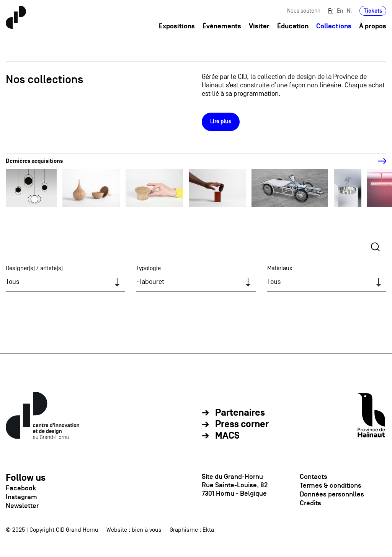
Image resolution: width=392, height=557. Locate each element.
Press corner (242, 424)
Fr (331, 11)
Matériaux (280, 268)
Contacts (314, 477)
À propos (373, 26)
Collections (334, 26)
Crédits (310, 503)
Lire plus (221, 122)
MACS (227, 436)
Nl (349, 11)
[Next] (378, 161)
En (340, 11)
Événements (222, 26)
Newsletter (22, 506)
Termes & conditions (331, 485)
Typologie (149, 268)
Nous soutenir (304, 11)
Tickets (373, 11)
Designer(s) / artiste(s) (34, 268)
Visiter (259, 26)
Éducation (293, 26)
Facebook (21, 488)
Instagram (21, 497)
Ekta (208, 530)
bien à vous (147, 530)
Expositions (177, 26)
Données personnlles (332, 494)
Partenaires (240, 413)
